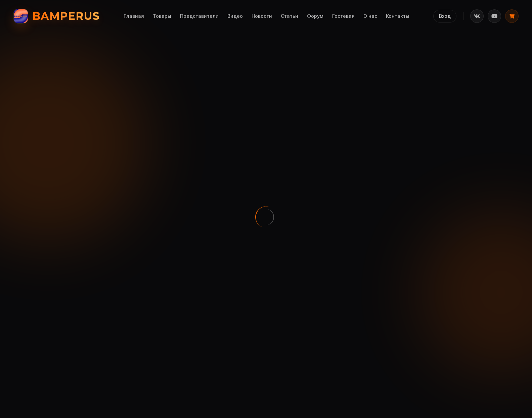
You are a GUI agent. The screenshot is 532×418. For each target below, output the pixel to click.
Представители (199, 16)
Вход (445, 16)
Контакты (398, 16)
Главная (134, 16)
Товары (162, 16)
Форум (315, 16)
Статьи (290, 16)
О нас (370, 16)
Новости (262, 16)
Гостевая (343, 16)
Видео (235, 16)
